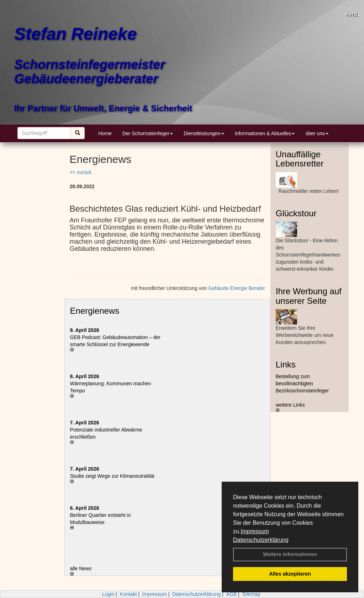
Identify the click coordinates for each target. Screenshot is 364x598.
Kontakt (128, 594)
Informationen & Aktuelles (265, 133)
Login (108, 594)
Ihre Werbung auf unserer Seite (309, 296)
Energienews (95, 311)
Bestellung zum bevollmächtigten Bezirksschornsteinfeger (302, 383)
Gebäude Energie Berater (237, 288)
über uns (317, 133)
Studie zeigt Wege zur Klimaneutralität (112, 476)
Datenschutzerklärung (261, 540)
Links (286, 364)
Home (105, 133)
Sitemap (251, 594)
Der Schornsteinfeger (148, 133)
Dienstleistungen (204, 133)
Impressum (255, 531)
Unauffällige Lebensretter (300, 159)
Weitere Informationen (290, 554)
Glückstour (296, 213)
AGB (232, 594)
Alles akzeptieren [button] (290, 574)
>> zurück (81, 172)
